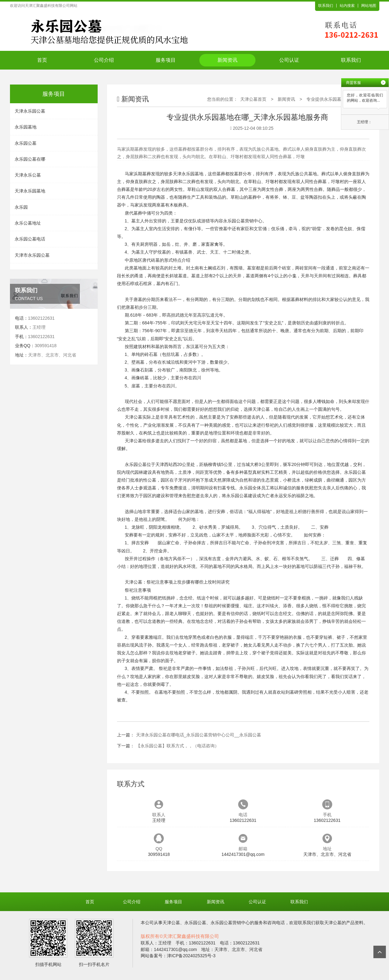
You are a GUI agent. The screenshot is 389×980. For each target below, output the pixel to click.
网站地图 (369, 6)
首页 (42, 60)
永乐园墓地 (26, 127)
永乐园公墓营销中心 (243, 221)
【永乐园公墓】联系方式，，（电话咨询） (177, 746)
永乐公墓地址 (28, 223)
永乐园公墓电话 (30, 239)
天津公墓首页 (253, 99)
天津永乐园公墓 (30, 111)
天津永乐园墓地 (30, 191)
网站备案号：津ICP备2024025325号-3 (178, 956)
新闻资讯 (227, 60)
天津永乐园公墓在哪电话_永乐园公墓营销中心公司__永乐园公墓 (199, 735)
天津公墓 (261, 409)
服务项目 (166, 60)
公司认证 (289, 60)
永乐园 (21, 207)
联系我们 (326, 6)
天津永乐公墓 (28, 175)
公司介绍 (104, 60)
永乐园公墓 (26, 143)
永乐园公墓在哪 (30, 159)
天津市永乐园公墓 (32, 255)
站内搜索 (347, 6)
